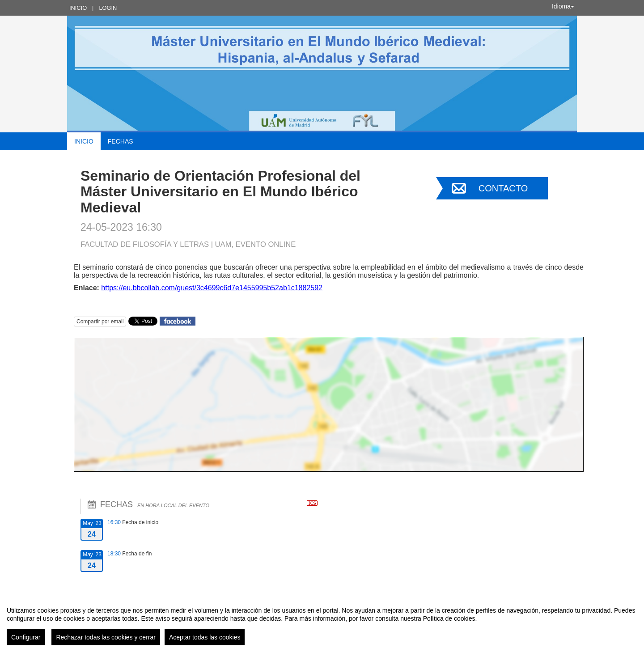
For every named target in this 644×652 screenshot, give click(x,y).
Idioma (563, 6)
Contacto (503, 188)
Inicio (78, 8)
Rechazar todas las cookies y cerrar (106, 637)
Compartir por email (100, 322)
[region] (322, 622)
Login (108, 8)
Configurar (26, 637)
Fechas (121, 141)
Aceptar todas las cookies (205, 637)
